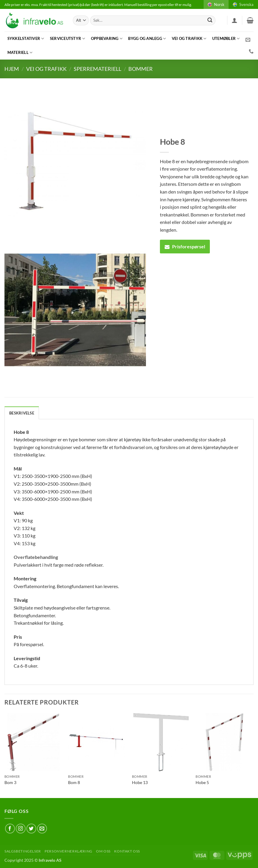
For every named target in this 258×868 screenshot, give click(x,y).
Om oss (103, 851)
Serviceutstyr (68, 39)
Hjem (12, 69)
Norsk (215, 4)
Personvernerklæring (69, 851)
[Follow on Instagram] (21, 829)
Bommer (141, 69)
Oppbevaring (107, 39)
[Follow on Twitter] (31, 829)
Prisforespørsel (185, 246)
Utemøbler (226, 39)
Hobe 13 (140, 782)
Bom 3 (10, 782)
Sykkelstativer (26, 39)
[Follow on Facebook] (10, 829)
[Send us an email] (42, 829)
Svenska (243, 4)
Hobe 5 (202, 782)
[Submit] (210, 21)
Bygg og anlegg (147, 39)
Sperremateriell (97, 69)
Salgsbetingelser (23, 851)
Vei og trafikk (189, 39)
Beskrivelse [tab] (22, 413)
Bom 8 (74, 782)
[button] (235, 20)
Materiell (20, 53)
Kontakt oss (127, 851)
